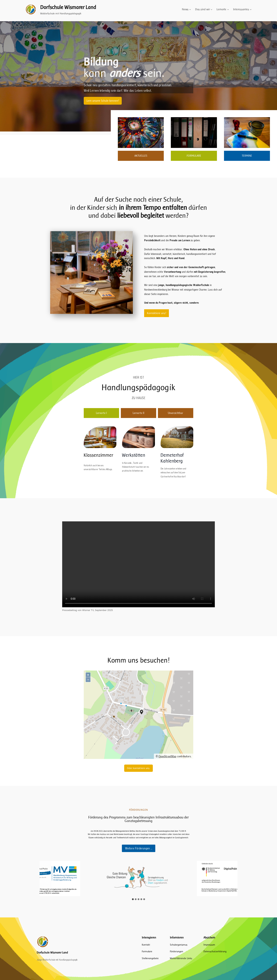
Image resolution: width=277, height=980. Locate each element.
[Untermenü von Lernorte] (228, 9)
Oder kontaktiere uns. (138, 768)
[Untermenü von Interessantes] (251, 9)
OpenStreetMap (167, 756)
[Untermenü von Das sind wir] (211, 9)
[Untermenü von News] (190, 9)
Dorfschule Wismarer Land (68, 7)
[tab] (101, 413)
